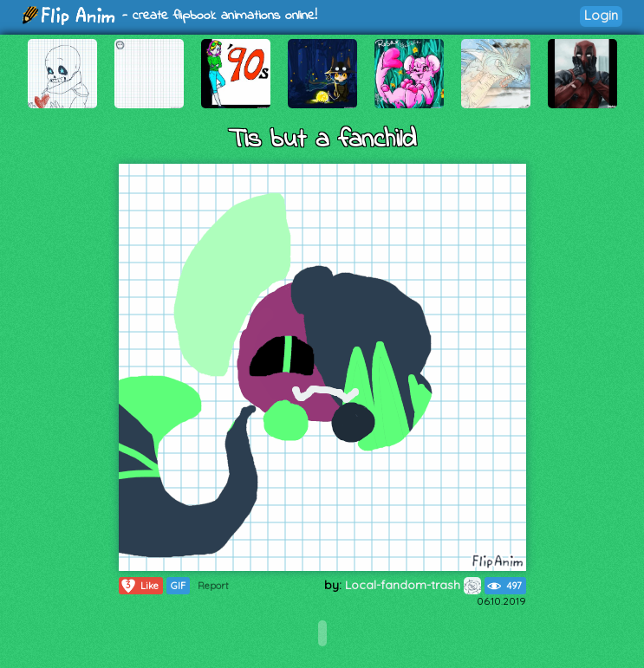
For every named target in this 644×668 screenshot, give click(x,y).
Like (139, 586)
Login (601, 15)
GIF (178, 586)
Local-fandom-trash (413, 585)
